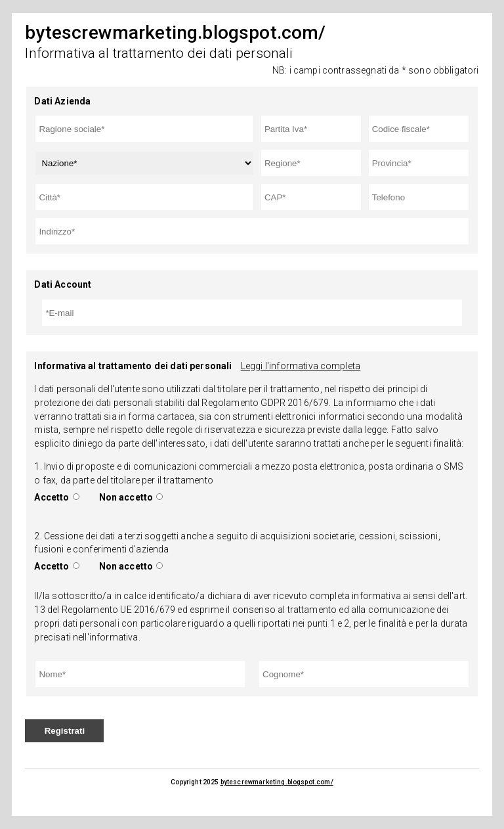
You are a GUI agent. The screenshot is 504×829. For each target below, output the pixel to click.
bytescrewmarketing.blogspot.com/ (277, 782)
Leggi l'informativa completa (301, 366)
